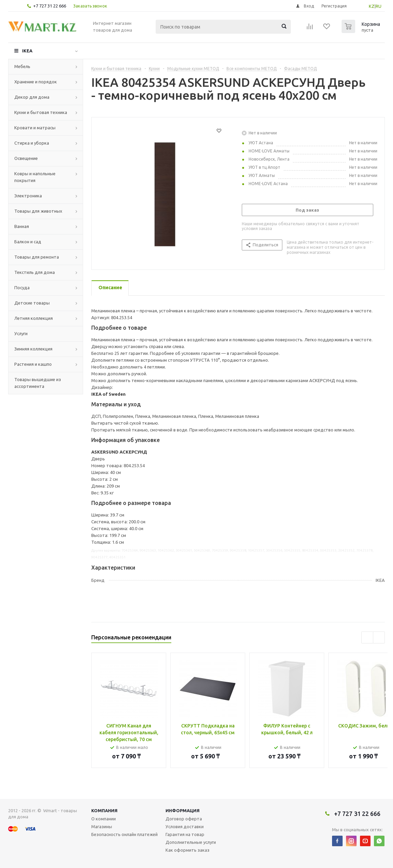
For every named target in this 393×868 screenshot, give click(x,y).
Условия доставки (185, 826)
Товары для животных (38, 211)
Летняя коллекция (34, 318)
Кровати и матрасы (35, 128)
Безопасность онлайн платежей (124, 834)
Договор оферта (184, 819)
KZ (372, 6)
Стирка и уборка (32, 143)
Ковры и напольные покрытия (35, 177)
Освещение (26, 158)
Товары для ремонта (37, 257)
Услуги (21, 333)
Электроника (28, 196)
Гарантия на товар (185, 834)
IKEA (27, 51)
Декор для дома (32, 97)
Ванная (22, 226)
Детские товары (32, 303)
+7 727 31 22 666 (50, 6)
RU (379, 6)
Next (379, 637)
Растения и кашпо (33, 364)
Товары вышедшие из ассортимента (38, 383)
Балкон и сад (28, 242)
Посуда (22, 288)
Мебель (22, 66)
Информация (183, 810)
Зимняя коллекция (33, 349)
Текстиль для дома (35, 272)
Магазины (102, 826)
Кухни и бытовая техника (41, 112)
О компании (104, 819)
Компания (104, 810)
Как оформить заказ (187, 850)
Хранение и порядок (36, 82)
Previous (367, 637)
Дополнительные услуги (191, 842)
